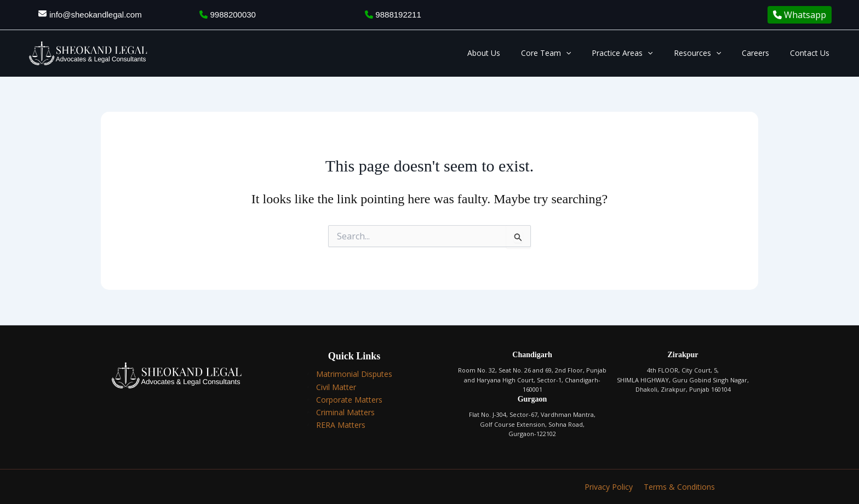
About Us (514, 53)
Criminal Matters (345, 412)
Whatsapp (800, 15)
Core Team (571, 53)
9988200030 (228, 15)
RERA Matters (341, 425)
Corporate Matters (349, 400)
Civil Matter (336, 387)
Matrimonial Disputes (354, 374)
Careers (764, 53)
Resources (711, 53)
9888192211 (393, 15)
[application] (591, 53)
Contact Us (812, 53)
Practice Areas (641, 53)
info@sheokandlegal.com (96, 15)
